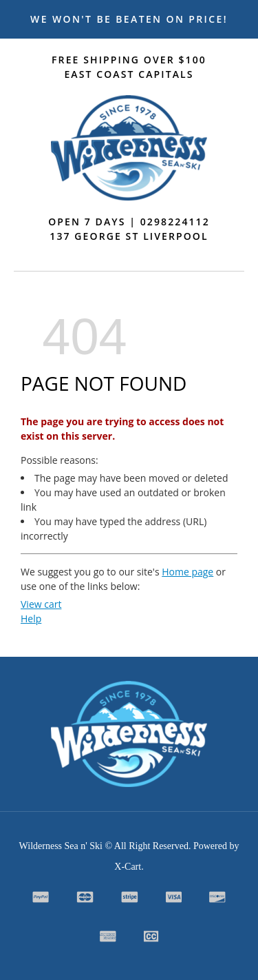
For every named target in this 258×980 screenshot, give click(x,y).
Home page (187, 572)
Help (31, 619)
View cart (41, 604)
